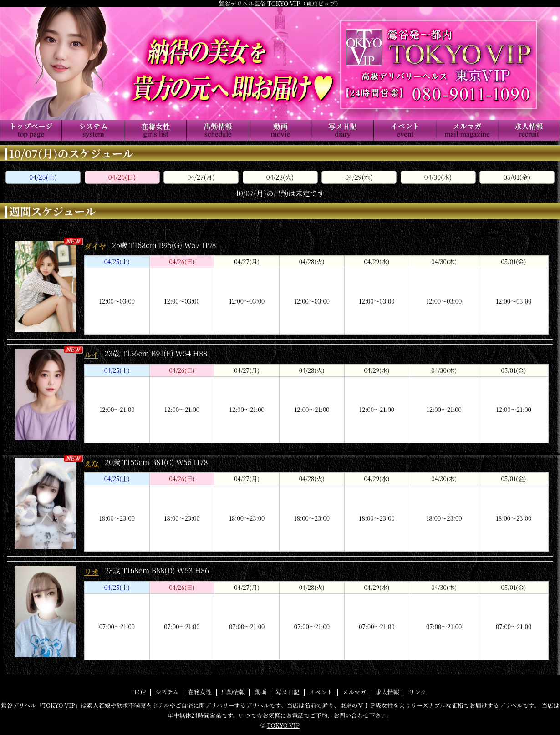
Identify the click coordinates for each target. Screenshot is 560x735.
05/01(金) (517, 177)
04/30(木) (438, 177)
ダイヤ (95, 246)
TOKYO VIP (283, 725)
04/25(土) (43, 177)
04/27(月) (201, 177)
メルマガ (354, 692)
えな (92, 464)
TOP (140, 692)
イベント (321, 692)
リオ (92, 572)
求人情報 (387, 692)
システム (167, 692)
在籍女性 (200, 692)
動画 (260, 692)
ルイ (91, 355)
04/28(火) (280, 177)
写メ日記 (288, 692)
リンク (418, 692)
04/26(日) (122, 177)
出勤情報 (233, 692)
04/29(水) (359, 177)
